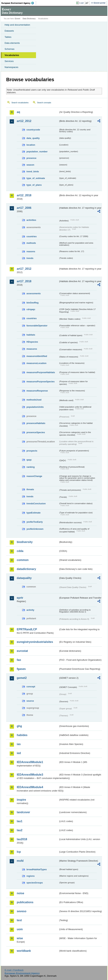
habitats (31, 335)
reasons (31, 251)
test (19, 920)
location (31, 145)
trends (30, 258)
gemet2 (22, 678)
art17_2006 (24, 208)
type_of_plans (34, 185)
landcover (23, 812)
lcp (19, 852)
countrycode (33, 130)
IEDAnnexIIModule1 (30, 762)
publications (25, 902)
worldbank (24, 951)
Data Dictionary (29, 19)
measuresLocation (36, 363)
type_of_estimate (36, 178)
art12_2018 (24, 195)
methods (31, 243)
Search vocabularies (20, 103)
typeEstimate (34, 513)
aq (18, 112)
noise (20, 893)
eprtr (20, 598)
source (30, 701)
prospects (32, 451)
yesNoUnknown (35, 529)
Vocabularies (12, 55)
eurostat (22, 651)
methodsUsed (34, 400)
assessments (34, 293)
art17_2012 (24, 269)
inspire (21, 800)
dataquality (24, 578)
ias (19, 744)
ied (19, 753)
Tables (8, 37)
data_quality (33, 138)
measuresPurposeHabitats (41, 372)
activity (30, 610)
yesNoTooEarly (35, 522)
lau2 (20, 830)
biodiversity (25, 542)
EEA (19, 3)
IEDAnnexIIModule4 (30, 787)
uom (20, 929)
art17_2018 (24, 281)
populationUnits (35, 407)
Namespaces (11, 67)
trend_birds (33, 171)
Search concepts (44, 103)
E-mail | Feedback (14, 970)
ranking (31, 467)
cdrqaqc (31, 309)
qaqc (29, 460)
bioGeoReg (32, 303)
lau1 (20, 821)
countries (32, 236)
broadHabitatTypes (37, 869)
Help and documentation (17, 25)
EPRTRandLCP (27, 629)
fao (19, 660)
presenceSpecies (36, 432)
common (23, 560)
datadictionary (26, 569)
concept (31, 687)
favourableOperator (37, 326)
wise (20, 938)
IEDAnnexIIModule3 (30, 775)
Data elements (12, 43)
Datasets (9, 31)
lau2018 (22, 839)
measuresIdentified (37, 356)
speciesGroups (35, 883)
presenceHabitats (36, 423)
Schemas (10, 49)
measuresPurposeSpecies (40, 382)
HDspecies (32, 342)
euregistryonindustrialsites (35, 642)
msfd (20, 861)
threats (30, 489)
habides (22, 735)
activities (31, 220)
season (30, 165)
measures (32, 349)
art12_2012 (24, 121)
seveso (22, 911)
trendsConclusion (36, 504)
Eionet (18, 19)
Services (9, 61)
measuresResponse (37, 391)
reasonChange (34, 476)
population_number (37, 152)
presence (31, 158)
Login (82, 3)
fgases (21, 669)
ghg (19, 726)
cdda (20, 551)
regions (31, 876)
